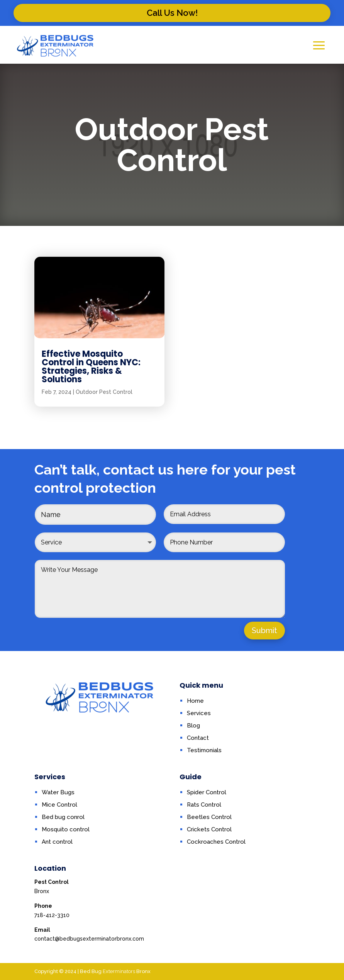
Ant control (57, 842)
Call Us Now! (172, 13)
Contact (198, 738)
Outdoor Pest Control (104, 441)
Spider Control (207, 792)
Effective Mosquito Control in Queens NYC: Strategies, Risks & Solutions (91, 415)
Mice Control (59, 805)
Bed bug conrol (63, 817)
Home (195, 701)
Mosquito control (66, 829)
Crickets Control (209, 829)
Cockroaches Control (216, 842)
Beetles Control (209, 817)
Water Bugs (58, 792)
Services (199, 713)
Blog (193, 726)
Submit (264, 631)
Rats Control (204, 805)
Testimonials (204, 750)
